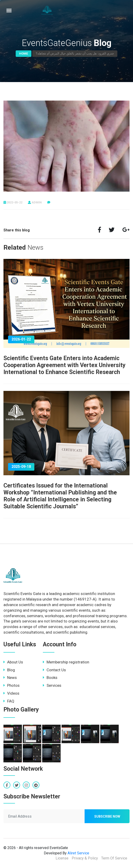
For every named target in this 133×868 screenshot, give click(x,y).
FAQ (9, 701)
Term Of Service (114, 858)
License (62, 858)
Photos (12, 685)
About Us (13, 662)
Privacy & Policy (85, 858)
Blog (9, 670)
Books (50, 678)
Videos (11, 693)
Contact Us (54, 670)
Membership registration (66, 662)
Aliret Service (78, 853)
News (10, 678)
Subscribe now (107, 816)
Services (52, 685)
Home (24, 54)
